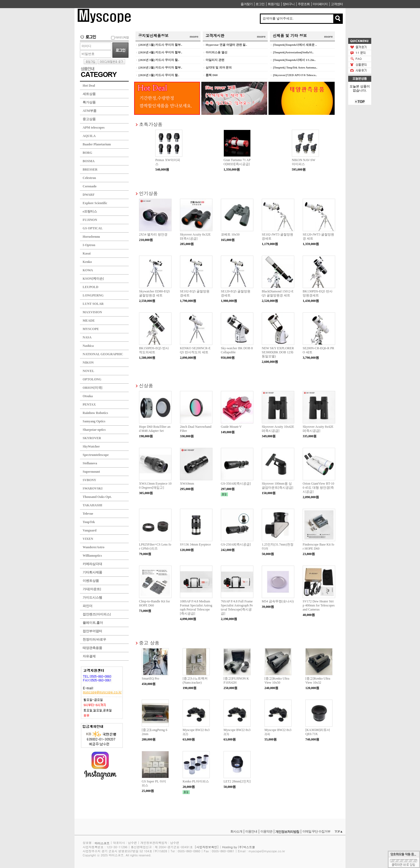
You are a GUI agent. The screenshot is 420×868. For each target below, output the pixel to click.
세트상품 (89, 94)
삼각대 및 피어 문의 (219, 67)
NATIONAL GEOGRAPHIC (103, 354)
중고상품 (89, 119)
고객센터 (337, 4)
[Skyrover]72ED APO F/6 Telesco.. (295, 75)
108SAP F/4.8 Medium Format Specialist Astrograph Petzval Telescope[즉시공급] (196, 607)
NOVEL (88, 371)
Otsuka (88, 396)
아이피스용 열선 (217, 52)
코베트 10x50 (230, 234)
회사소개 (236, 831)
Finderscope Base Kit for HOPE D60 (318, 546)
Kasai (87, 253)
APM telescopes (94, 128)
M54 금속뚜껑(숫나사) (278, 601)
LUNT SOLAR (93, 304)
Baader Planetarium (97, 144)
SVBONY (89, 480)
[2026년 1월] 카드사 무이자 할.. (159, 75)
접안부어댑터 (92, 631)
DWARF (89, 195)
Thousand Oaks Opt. (97, 497)
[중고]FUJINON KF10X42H (236, 681)
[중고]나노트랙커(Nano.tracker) (195, 681)
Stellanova (90, 463)
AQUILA (89, 136)
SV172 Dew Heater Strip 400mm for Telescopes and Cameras (319, 605)
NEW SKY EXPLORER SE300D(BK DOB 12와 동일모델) (278, 352)
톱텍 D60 (212, 75)
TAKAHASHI (92, 505)
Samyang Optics (94, 421)
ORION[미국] (93, 388)
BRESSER (90, 169)
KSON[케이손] (93, 279)
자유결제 (89, 656)
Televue (88, 514)
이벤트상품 (91, 581)
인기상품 (148, 193)
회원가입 (274, 4)
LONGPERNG (93, 295)
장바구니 (289, 4)
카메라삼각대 (92, 564)
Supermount (91, 472)
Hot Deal (89, 86)
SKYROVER (92, 438)
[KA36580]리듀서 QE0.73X (318, 732)
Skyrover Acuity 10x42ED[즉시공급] (278, 429)
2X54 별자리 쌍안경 (153, 234)
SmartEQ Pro (150, 678)
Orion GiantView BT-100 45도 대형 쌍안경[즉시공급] (318, 488)
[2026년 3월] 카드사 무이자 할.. (159, 60)
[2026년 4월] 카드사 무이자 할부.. (160, 52)
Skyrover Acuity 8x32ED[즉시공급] (195, 236)
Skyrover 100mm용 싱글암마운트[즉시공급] (277, 486)
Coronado (90, 186)
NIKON (88, 363)
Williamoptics (92, 556)
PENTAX (89, 404)
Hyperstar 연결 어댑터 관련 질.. (226, 45)
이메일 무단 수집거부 (316, 831)
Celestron (89, 178)
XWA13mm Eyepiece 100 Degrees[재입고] (155, 486)
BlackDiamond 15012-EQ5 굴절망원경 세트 (278, 293)
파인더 (88, 606)
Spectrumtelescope (96, 455)
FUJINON (90, 220)
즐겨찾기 (247, 4)
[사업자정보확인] (207, 847)
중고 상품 (149, 643)
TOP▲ (339, 831)
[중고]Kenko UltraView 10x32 (318, 681)
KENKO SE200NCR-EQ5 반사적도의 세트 (195, 350)
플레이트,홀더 (93, 623)
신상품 (146, 385)
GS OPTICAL (93, 228)
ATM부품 (90, 111)
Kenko (87, 262)
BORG (87, 153)
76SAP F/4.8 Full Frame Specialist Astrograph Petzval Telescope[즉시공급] (237, 607)
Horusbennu (91, 237)
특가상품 (89, 102)
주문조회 (304, 4)
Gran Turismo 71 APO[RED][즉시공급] (237, 162)
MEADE (89, 321)
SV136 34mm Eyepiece (195, 544)
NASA (87, 337)
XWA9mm (187, 484)
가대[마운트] (92, 589)
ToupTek (89, 522)
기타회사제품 (92, 572)
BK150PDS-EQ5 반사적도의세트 (154, 350)
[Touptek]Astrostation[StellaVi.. (293, 52)
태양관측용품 (92, 648)
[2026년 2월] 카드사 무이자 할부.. (160, 67)
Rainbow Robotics (95, 413)
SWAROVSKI (93, 488)
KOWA (88, 270)
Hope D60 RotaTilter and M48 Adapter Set (155, 429)
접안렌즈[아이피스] (97, 614)
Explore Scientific (95, 203)
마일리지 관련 (215, 60)
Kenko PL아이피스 (196, 781)
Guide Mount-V (231, 427)
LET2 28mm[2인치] (237, 781)
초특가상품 (151, 124)
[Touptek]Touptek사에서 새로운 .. (295, 45)
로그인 (260, 4)
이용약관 (266, 831)
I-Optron (89, 245)
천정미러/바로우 (94, 639)
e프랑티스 (90, 211)
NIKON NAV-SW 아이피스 (304, 162)
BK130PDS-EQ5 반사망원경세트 (318, 293)
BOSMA (89, 161)
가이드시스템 (92, 598)
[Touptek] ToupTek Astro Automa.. (295, 67)
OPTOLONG (92, 379)
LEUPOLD (91, 287)
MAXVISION (92, 312)
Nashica (88, 346)
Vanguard (90, 530)
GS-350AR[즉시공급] (236, 484)
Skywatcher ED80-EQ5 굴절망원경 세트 (154, 293)
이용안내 (251, 831)
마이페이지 (320, 4)
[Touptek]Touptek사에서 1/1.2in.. (294, 60)
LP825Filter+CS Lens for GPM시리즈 (155, 546)
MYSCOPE (91, 329)
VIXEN (88, 539)
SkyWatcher (91, 446)
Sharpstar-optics (94, 430)
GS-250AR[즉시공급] (236, 544)
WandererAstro (93, 547)
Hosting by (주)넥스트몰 (239, 847)
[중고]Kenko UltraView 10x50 (277, 681)
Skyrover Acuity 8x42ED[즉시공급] (318, 429)
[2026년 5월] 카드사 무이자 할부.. (160, 45)
